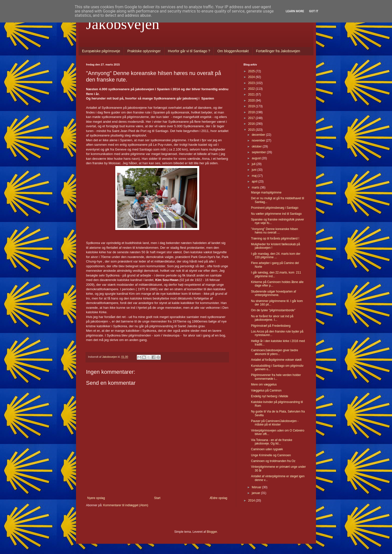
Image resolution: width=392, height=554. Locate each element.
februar (257, 487)
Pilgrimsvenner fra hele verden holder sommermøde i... (276, 377)
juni (254, 170)
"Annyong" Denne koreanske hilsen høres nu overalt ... (274, 231)
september (259, 152)
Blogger (212, 532)
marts (256, 187)
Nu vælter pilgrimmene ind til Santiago (276, 214)
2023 (252, 83)
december (259, 135)
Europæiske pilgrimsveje (101, 51)
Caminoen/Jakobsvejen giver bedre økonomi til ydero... (274, 352)
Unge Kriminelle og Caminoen (271, 455)
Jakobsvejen (123, 24)
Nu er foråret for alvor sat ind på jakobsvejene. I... (272, 318)
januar (256, 493)
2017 (252, 118)
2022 (252, 89)
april (255, 181)
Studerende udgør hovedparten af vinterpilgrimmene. (273, 293)
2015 (252, 130)
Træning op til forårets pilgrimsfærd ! (275, 238)
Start (157, 498)
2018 (252, 112)
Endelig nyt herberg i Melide (270, 396)
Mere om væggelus (264, 384)
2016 (252, 124)
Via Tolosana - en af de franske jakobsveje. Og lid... (272, 442)
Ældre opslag (218, 498)
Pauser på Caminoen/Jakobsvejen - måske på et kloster (275, 423)
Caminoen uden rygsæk (267, 449)
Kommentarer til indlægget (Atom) (126, 505)
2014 (252, 500)
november (259, 140)
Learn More (295, 11)
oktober (257, 146)
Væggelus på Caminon (266, 390)
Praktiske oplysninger (144, 51)
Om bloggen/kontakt (233, 51)
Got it (314, 11)
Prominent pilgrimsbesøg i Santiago (275, 208)
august (257, 158)
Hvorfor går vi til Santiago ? (189, 51)
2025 (252, 71)
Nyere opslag (96, 498)
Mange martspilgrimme (266, 192)
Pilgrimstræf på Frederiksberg (271, 326)
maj (255, 176)
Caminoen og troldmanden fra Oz (273, 461)
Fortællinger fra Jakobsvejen (278, 51)
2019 (252, 106)
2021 (252, 94)
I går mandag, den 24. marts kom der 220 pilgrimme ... (276, 255)
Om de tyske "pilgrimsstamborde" (273, 310)
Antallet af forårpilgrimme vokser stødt (276, 360)
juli (254, 164)
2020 (252, 100)
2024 (252, 77)
